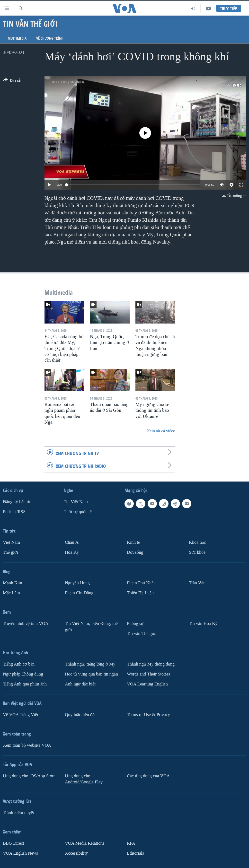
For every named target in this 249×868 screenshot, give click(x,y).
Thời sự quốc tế (78, 512)
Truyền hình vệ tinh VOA (26, 624)
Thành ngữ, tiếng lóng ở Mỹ (90, 664)
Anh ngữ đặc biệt (80, 684)
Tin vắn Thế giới (142, 634)
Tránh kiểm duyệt (18, 812)
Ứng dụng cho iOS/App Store (29, 776)
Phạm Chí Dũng (79, 593)
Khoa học (197, 542)
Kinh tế (133, 542)
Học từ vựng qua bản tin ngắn (91, 674)
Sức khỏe (197, 552)
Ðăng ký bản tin (17, 502)
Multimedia (17, 38)
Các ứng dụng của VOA (148, 776)
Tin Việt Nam (76, 502)
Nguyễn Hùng (77, 583)
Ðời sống (135, 552)
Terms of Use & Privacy (148, 715)
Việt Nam (11, 542)
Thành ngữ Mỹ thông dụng (151, 664)
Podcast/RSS (14, 512)
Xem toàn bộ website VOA (27, 745)
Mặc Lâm (11, 593)
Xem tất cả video (161, 431)
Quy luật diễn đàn (81, 715)
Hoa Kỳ (72, 552)
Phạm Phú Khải (141, 583)
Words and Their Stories (148, 674)
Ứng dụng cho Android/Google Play (84, 779)
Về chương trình (50, 38)
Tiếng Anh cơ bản (19, 664)
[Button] (12, 81)
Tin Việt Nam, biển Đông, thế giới (91, 627)
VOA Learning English (147, 684)
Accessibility (76, 853)
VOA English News (20, 853)
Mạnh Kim (13, 583)
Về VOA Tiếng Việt (21, 715)
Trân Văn (197, 583)
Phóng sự (135, 624)
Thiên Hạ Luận (140, 593)
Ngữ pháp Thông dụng (23, 674)
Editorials (135, 853)
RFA (131, 843)
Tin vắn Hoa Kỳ (203, 624)
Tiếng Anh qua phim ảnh (25, 684)
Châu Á (72, 542)
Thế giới (10, 552)
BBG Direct (13, 843)
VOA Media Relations (85, 843)
